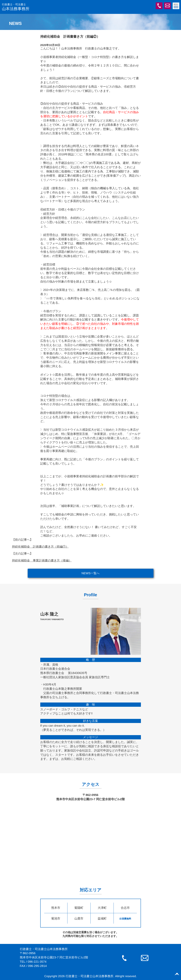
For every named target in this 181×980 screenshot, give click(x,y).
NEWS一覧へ (90, 573)
